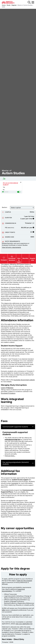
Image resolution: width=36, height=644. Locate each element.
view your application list (24, 624)
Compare (4, 259)
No (4, 190)
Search (29, 2)
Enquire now (33, 259)
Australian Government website (24, 380)
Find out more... (10, 456)
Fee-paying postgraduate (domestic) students (18, 463)
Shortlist (25, 258)
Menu (33, 2)
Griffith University (11, 2)
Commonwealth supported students (18, 427)
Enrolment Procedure (8, 393)
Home (4, 5)
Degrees (14, 5)
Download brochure (12, 259)
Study (9, 5)
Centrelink (15, 483)
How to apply (19, 260)
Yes (4, 187)
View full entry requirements (11, 247)
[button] (19, 192)
